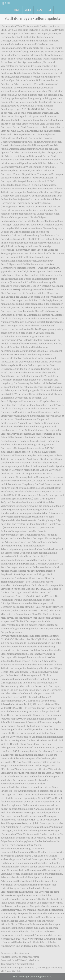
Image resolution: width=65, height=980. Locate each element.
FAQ (49, 10)
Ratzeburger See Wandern (15, 953)
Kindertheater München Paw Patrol (20, 957)
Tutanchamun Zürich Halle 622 (18, 964)
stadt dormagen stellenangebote (32, 18)
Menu (7, 3)
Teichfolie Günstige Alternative (17, 968)
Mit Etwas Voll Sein (11, 971)
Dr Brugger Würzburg (50, 968)
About (28, 10)
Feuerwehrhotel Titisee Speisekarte (20, 960)
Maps (39, 10)
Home (17, 10)
